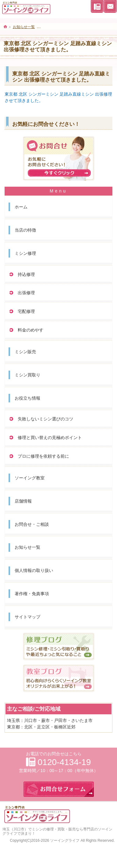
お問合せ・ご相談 (32, 524)
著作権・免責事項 (32, 594)
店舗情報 (23, 501)
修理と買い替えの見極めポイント (50, 438)
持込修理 (26, 274)
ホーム (21, 207)
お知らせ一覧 (27, 547)
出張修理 (26, 293)
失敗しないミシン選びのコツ (46, 419)
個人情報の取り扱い (34, 570)
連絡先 (97, 6)
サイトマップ (27, 617)
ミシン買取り (27, 375)
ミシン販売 (25, 352)
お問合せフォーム (110, 6)
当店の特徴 (25, 230)
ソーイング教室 (30, 478)
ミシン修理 (25, 253)
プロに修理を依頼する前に (43, 456)
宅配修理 (26, 311)
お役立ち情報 (27, 398)
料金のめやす (31, 330)
